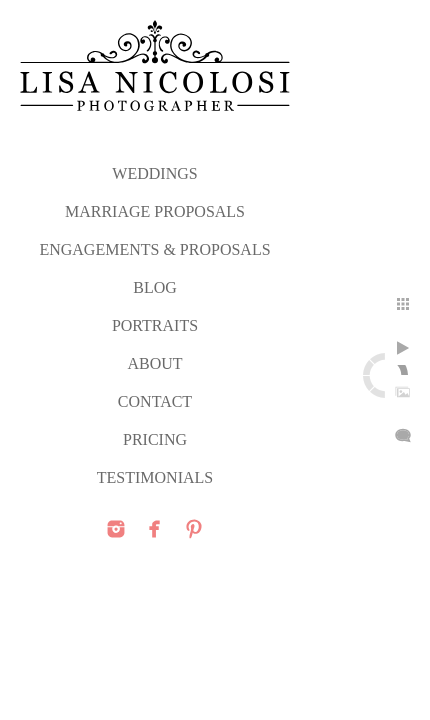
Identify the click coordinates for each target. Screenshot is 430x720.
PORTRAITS (155, 325)
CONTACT (155, 401)
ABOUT (154, 363)
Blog (155, 287)
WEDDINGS (154, 173)
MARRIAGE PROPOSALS (155, 211)
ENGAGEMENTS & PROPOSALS (154, 249)
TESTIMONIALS (155, 477)
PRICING (155, 439)
